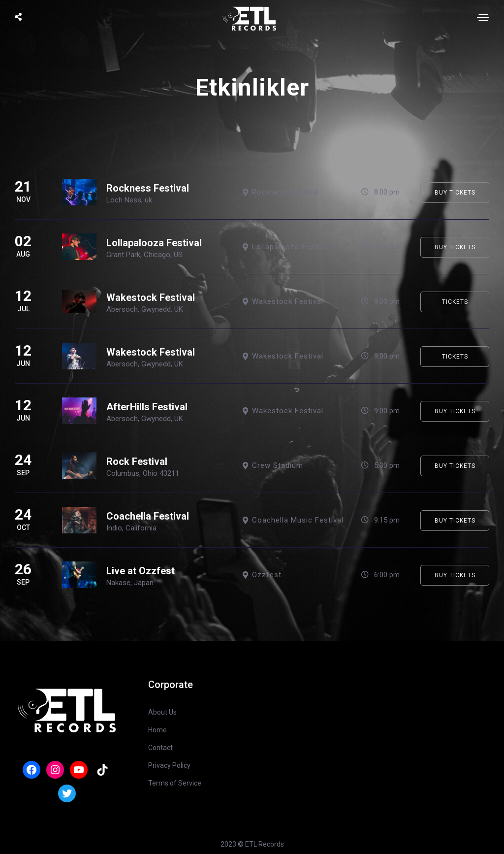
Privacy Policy (169, 765)
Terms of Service (175, 783)
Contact (160, 748)
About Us (162, 712)
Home (157, 730)
